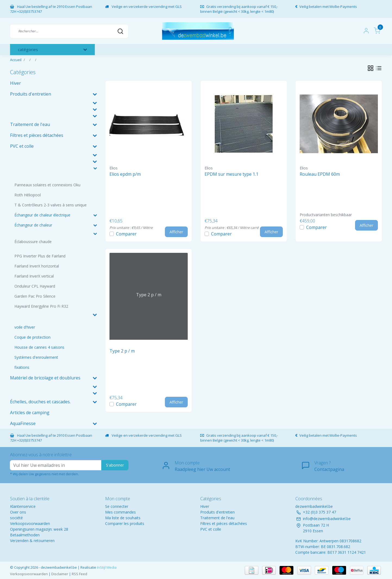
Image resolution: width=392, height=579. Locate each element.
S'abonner (115, 465)
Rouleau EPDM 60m (320, 174)
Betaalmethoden (25, 535)
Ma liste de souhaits (123, 518)
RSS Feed (79, 574)
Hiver (205, 506)
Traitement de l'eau (217, 518)
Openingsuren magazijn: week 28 (39, 529)
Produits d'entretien (217, 512)
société (16, 518)
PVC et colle (211, 529)
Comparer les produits (125, 523)
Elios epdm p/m (125, 174)
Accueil (16, 60)
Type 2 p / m (122, 351)
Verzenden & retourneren (32, 541)
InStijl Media (106, 567)
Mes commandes (120, 512)
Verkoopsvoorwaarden (30, 523)
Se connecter (117, 506)
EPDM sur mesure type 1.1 (231, 174)
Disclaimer (60, 574)
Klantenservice (23, 506)
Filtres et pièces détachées (224, 523)
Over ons (18, 512)
